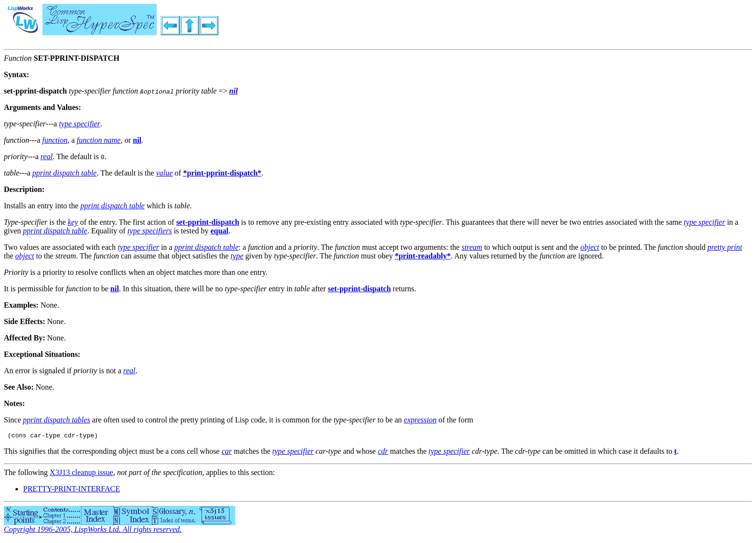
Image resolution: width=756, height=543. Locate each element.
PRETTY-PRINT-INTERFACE (72, 490)
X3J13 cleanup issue (81, 474)
